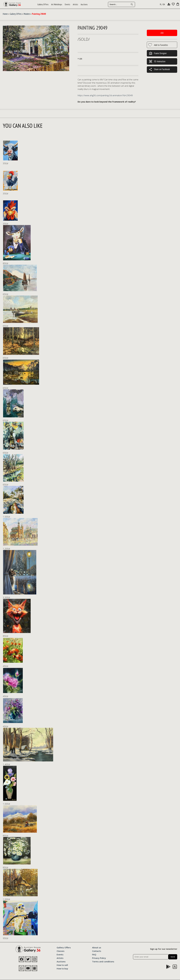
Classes (61, 951)
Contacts (97, 951)
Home (5, 14)
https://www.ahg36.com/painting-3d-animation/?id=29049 (105, 95)
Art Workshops (57, 4)
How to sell (62, 965)
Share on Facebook (159, 70)
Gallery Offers (43, 4)
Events (67, 4)
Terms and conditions (103, 961)
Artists (75, 4)
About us (97, 947)
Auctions (84, 4)
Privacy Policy (99, 958)
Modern (27, 14)
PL (161, 4)
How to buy (62, 968)
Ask (162, 33)
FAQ (94, 954)
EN (164, 4)
